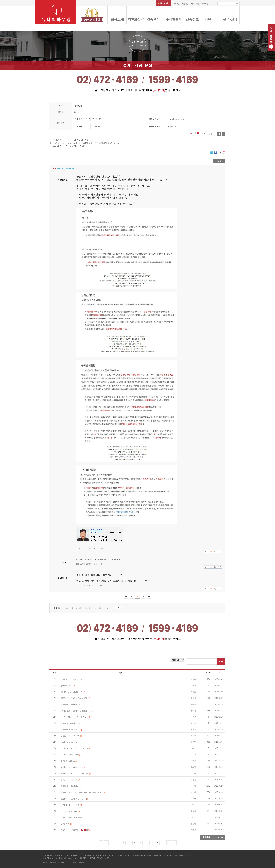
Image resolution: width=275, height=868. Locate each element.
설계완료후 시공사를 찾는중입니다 (76, 711)
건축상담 (67, 685)
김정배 (193, 786)
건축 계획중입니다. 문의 (72, 817)
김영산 (193, 761)
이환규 (193, 798)
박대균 (193, 830)
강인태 (193, 773)
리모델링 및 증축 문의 (71, 736)
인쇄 (193, 133)
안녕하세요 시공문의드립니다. (74, 748)
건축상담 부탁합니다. (70, 786)
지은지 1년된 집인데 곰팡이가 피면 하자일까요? (82, 792)
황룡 (193, 805)
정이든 (193, 711)
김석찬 (193, 811)
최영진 (193, 792)
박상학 (193, 704)
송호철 (193, 685)
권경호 (193, 729)
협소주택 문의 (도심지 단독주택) (75, 773)
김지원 (193, 736)
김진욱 (193, 748)
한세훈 (193, 679)
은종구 (193, 754)
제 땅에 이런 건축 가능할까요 (74, 717)
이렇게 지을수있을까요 (71, 830)
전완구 (193, 717)
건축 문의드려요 (68, 761)
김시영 (193, 767)
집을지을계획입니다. (70, 811)
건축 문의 (65, 824)
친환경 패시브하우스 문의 (72, 767)
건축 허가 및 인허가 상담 (72, 679)
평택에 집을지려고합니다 (72, 692)
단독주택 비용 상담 (69, 729)
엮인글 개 (70, 168)
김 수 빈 (78, 112)
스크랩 (201, 133)
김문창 (193, 723)
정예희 (193, 698)
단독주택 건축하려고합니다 (73, 704)
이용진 (193, 742)
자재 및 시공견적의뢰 (70, 805)
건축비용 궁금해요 (69, 723)
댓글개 (60, 168)
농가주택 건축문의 (69, 754)
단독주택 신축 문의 (69, 780)
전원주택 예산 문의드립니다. (75, 698)
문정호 (193, 692)
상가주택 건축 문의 (69, 742)
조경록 (193, 780)
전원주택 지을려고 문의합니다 (74, 799)
